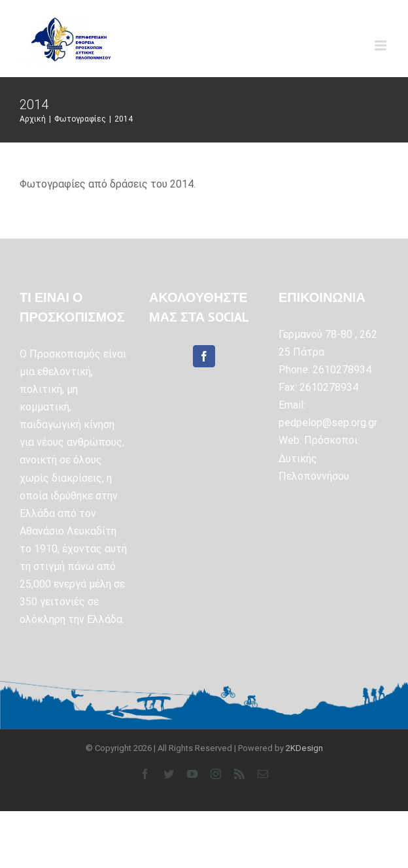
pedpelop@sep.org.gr (328, 423)
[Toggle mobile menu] (382, 45)
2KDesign (304, 748)
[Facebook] (204, 356)
